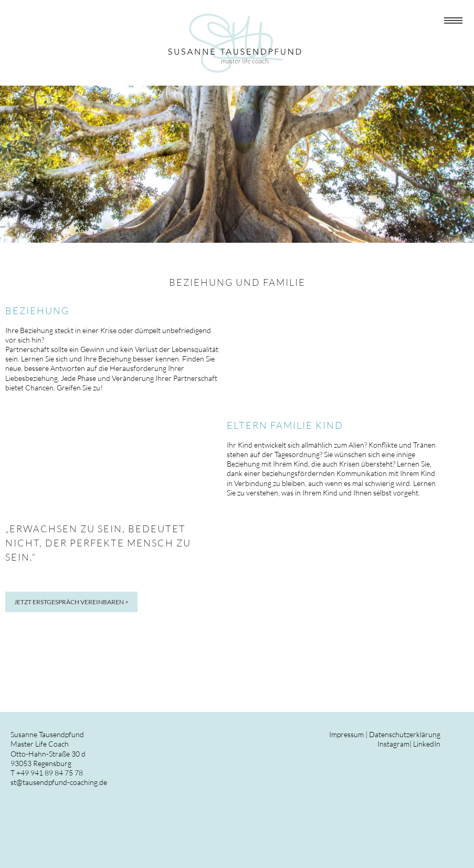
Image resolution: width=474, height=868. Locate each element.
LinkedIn (427, 744)
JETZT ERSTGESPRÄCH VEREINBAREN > (71, 602)
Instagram (393, 744)
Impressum (346, 734)
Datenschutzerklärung (405, 734)
